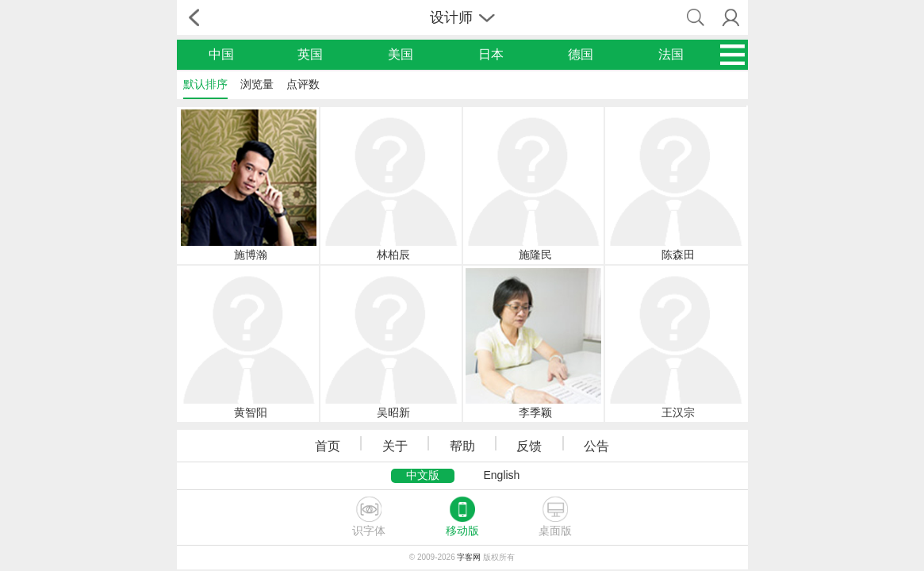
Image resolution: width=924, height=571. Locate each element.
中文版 (423, 475)
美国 (401, 54)
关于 (395, 446)
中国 (221, 54)
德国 (581, 54)
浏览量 (257, 84)
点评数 (303, 84)
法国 (671, 54)
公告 (596, 446)
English (501, 475)
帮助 (462, 446)
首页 (328, 446)
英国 (310, 54)
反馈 (529, 446)
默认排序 (205, 84)
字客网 (469, 557)
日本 (491, 54)
